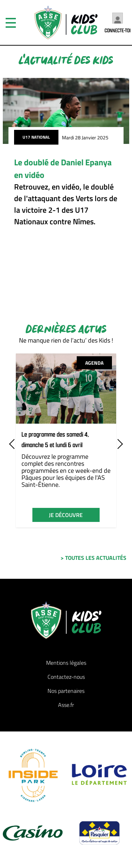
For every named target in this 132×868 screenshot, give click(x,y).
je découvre (66, 515)
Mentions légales (66, 663)
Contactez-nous (66, 677)
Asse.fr (66, 705)
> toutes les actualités (93, 558)
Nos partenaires (66, 691)
